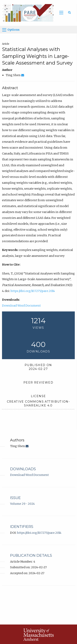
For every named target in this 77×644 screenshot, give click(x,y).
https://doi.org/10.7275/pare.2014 (33, 291)
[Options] (4, 30)
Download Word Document (21, 306)
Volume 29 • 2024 (22, 504)
